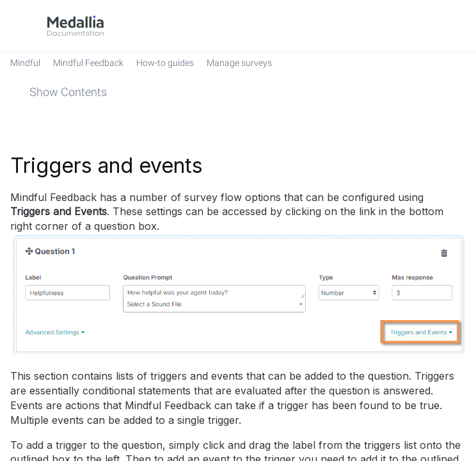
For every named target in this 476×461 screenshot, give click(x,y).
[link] (75, 26)
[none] (461, 117)
